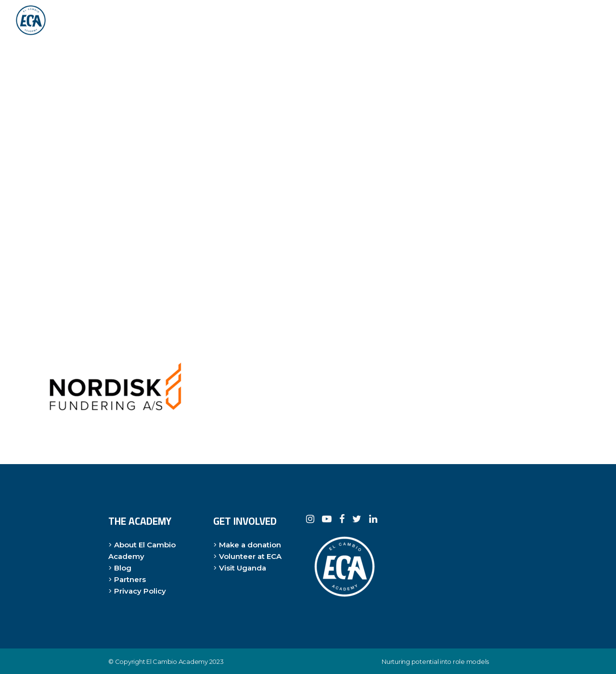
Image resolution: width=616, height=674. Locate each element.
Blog (123, 568)
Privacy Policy (140, 591)
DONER (573, 20)
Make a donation (250, 545)
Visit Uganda (243, 568)
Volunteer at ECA (250, 556)
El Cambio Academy (177, 661)
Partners (130, 579)
